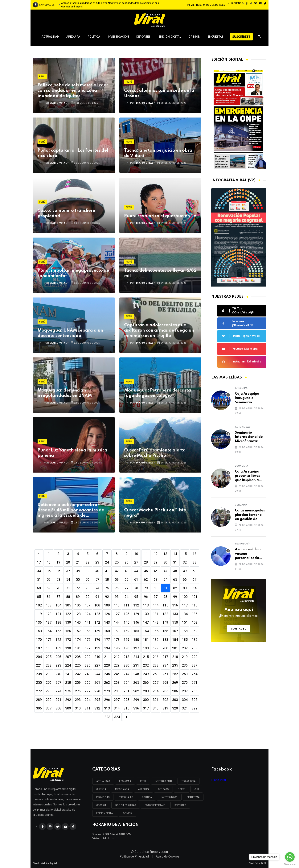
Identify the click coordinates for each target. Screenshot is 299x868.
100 (185, 597)
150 (175, 622)
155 (58, 631)
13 (165, 554)
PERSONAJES (126, 797)
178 (117, 640)
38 (78, 571)
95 (136, 597)
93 (117, 597)
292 (68, 700)
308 (58, 708)
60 (126, 579)
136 (39, 622)
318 (156, 708)
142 (97, 622)
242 (78, 674)
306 (39, 708)
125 (97, 614)
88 (68, 597)
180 (136, 640)
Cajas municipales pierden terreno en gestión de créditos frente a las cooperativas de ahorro (250, 515)
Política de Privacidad (134, 856)
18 (49, 562)
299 (136, 700)
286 (175, 691)
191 (78, 648)
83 (185, 588)
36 (58, 571)
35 (49, 571)
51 (39, 579)
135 (195, 614)
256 (49, 682)
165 (156, 631)
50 (195, 571)
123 (78, 614)
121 (58, 614)
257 (58, 682)
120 (49, 614)
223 (58, 665)
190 (68, 648)
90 (88, 597)
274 (58, 691)
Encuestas (216, 37)
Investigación (118, 37)
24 (107, 562)
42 (117, 571)
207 (68, 657)
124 (88, 614)
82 (175, 588)
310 (78, 708)
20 (68, 562)
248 (136, 674)
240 (58, 674)
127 (117, 614)
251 (165, 674)
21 (78, 562)
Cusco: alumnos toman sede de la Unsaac (159, 93)
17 (39, 562)
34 (39, 571)
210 (97, 657)
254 (195, 674)
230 (126, 665)
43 (126, 571)
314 (117, 708)
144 (117, 622)
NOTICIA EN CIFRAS (126, 805)
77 (126, 588)
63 (156, 579)
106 (78, 605)
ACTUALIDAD (103, 781)
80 (156, 588)
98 (165, 597)
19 (58, 562)
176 (97, 640)
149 (165, 622)
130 (146, 614)
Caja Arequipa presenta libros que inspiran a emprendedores (248, 476)
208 (78, 657)
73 (88, 588)
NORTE (182, 789)
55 (78, 579)
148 (156, 622)
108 (97, 605)
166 (165, 631)
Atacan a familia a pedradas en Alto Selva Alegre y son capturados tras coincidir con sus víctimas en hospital (110, 5)
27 (136, 562)
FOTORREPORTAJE (155, 805)
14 (175, 554)
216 (156, 657)
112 (136, 605)
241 (68, 674)
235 (175, 665)
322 (195, 708)
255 (39, 682)
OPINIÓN (127, 813)
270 (185, 682)
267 (156, 682)
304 (185, 700)
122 (68, 614)
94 (126, 597)
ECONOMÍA (125, 781)
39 (88, 571)
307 (49, 708)
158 (88, 631)
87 (58, 597)
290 (49, 700)
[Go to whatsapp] (290, 857)
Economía (242, 466)
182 (156, 640)
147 (146, 622)
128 (126, 614)
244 (97, 674)
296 (107, 700)
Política (94, 37)
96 (146, 597)
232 (146, 665)
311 (88, 708)
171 (49, 640)
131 (156, 614)
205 (49, 657)
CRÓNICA (101, 805)
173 (68, 640)
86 (49, 597)
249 (146, 674)
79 (146, 588)
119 (39, 614)
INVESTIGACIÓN (169, 797)
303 (175, 700)
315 (126, 708)
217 (165, 657)
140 (78, 622)
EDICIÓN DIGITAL (105, 813)
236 (185, 665)
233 (156, 665)
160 (107, 631)
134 (185, 614)
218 (175, 657)
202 (185, 648)
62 (146, 579)
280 (117, 691)
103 (49, 605)
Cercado (241, 505)
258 (68, 682)
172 (58, 640)
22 (88, 562)
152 (195, 622)
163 (136, 631)
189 (58, 648)
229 (117, 665)
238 (39, 674)
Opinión (194, 37)
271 (195, 682)
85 (39, 597)
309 (68, 708)
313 (107, 708)
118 (195, 605)
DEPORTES (180, 805)
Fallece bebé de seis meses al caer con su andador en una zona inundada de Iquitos (73, 91)
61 (136, 579)
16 (195, 554)
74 (97, 588)
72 (78, 588)
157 (78, 631)
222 (49, 665)
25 (117, 562)
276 (78, 691)
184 (175, 640)
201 (175, 648)
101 (195, 597)
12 (156, 554)
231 (136, 665)
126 (107, 614)
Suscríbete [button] (241, 37)
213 (126, 657)
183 (165, 640)
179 (126, 640)
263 (117, 682)
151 (185, 622)
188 (49, 648)
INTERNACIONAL (164, 781)
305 (195, 700)
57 (97, 579)
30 (165, 562)
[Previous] (39, 554)
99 (175, 597)
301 (156, 700)
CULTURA (101, 789)
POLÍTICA (147, 797)
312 (97, 708)
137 (49, 622)
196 (126, 648)
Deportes (144, 37)
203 (195, 648)
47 (165, 571)
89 (78, 597)
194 (107, 648)
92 (107, 597)
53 (58, 579)
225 (78, 665)
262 (107, 682)
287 (185, 691)
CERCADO (163, 789)
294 (88, 700)
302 (165, 700)
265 (136, 682)
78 (136, 588)
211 (107, 657)
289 (39, 700)
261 (97, 682)
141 (88, 622)
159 (97, 631)
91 (97, 597)
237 (195, 665)
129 (136, 614)
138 (58, 622)
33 (195, 562)
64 (165, 579)
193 (97, 648)
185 (185, 640)
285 (165, 691)
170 (39, 640)
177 (107, 640)
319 (165, 708)
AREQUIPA (143, 789)
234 (165, 665)
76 (117, 588)
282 (136, 691)
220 (195, 657)
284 (156, 691)
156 (68, 631)
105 (68, 605)
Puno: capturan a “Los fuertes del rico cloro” (73, 153)
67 (195, 579)
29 (156, 562)
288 (195, 691)
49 (185, 571)
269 (175, 682)
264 (126, 682)
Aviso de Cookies (168, 856)
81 (165, 588)
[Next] (127, 717)
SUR (197, 789)
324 (117, 717)
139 (68, 622)
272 (39, 691)
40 (97, 571)
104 (58, 605)
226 (88, 665)
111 (126, 605)
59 (117, 579)
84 (195, 588)
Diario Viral (219, 780)
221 (39, 665)
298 (126, 700)
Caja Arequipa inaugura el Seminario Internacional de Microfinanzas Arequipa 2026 (249, 398)
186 (195, 640)
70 (58, 588)
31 (175, 562)
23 (97, 562)
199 (156, 648)
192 (88, 648)
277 (88, 691)
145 (126, 622)
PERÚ (143, 781)
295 (97, 700)
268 (165, 682)
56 (88, 579)
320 (175, 708)
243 (88, 674)
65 (175, 579)
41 (107, 571)
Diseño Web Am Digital (45, 863)
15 (185, 554)
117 (185, 605)
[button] (237, 283)
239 (49, 674)
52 (49, 579)
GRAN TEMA (193, 797)
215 (146, 657)
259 (78, 682)
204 (39, 657)
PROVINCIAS (103, 797)
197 (136, 648)
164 (146, 631)
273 (49, 691)
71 (68, 588)
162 (126, 631)
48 (175, 571)
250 (156, 674)
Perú (42, 76)
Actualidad (50, 37)
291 (58, 700)
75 (107, 588)
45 (146, 571)
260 (88, 682)
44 (136, 571)
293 (78, 700)
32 (185, 562)
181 (146, 640)
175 (88, 640)
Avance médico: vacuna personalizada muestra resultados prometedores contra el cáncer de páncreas (248, 554)
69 (49, 588)
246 (117, 674)
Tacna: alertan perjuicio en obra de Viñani (158, 153)
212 (117, 657)
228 (107, 665)
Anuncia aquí (239, 613)
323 (107, 717)
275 (68, 691)
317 (146, 708)
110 (117, 605)
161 (117, 631)
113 (146, 605)
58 (107, 579)
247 (126, 674)
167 (175, 631)
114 (156, 605)
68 (39, 588)
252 (175, 674)
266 (146, 682)
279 (107, 691)
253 (185, 674)
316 (136, 708)
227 (97, 665)
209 (88, 657)
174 (78, 640)
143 (107, 622)
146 (136, 622)
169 (195, 631)
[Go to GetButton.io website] (290, 864)
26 (126, 562)
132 (165, 614)
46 (156, 571)
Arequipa (73, 37)
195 (117, 648)
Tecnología (243, 544)
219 (185, 657)
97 (156, 597)
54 (68, 579)
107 (88, 605)
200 (165, 648)
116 (175, 605)
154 (49, 631)
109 (107, 605)
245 (107, 674)
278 (97, 691)
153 (39, 631)
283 (146, 691)
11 (146, 554)
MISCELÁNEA (122, 789)
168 (185, 631)
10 (136, 554)
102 (39, 605)
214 (136, 657)
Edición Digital (170, 37)
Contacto (239, 629)
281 (126, 691)
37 (68, 571)
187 (39, 648)
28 (146, 562)
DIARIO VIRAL (58, 103)
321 (185, 708)
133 (175, 614)
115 (165, 605)
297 (117, 700)
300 (146, 700)
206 (58, 657)
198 (146, 648)
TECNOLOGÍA (188, 781)
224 (68, 665)
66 (185, 579)
